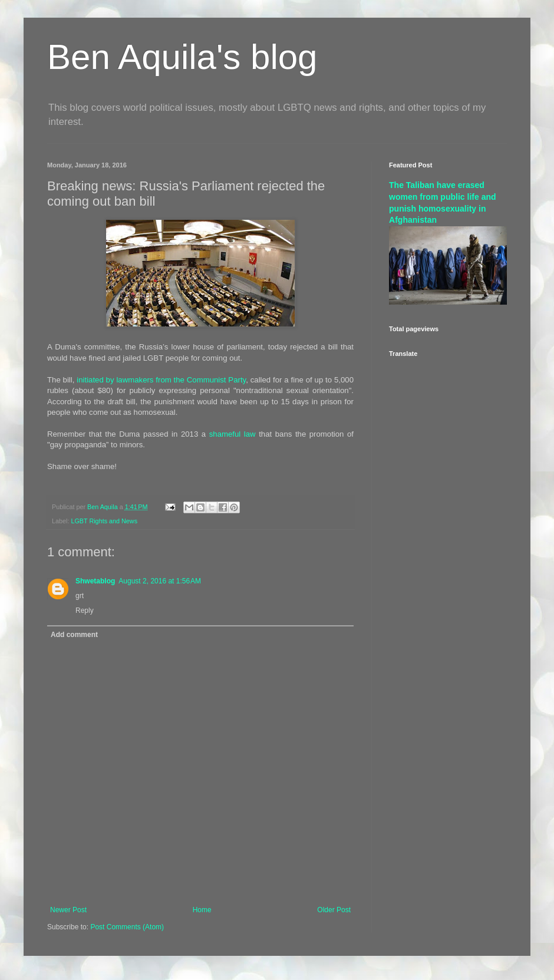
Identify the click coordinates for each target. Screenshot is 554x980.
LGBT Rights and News (104, 521)
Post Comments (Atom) (127, 927)
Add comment (74, 635)
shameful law (233, 434)
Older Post (334, 910)
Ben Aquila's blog (182, 57)
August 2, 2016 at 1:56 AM (160, 581)
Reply (85, 611)
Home (202, 910)
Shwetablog (95, 581)
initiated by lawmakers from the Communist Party (161, 380)
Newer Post (68, 910)
